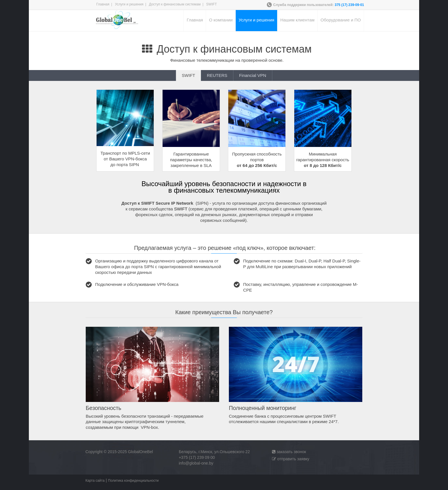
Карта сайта (95, 481)
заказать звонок (289, 452)
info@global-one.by (196, 463)
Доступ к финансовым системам (175, 4)
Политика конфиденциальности (133, 481)
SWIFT (181, 209)
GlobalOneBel (140, 452)
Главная (103, 4)
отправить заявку (291, 459)
